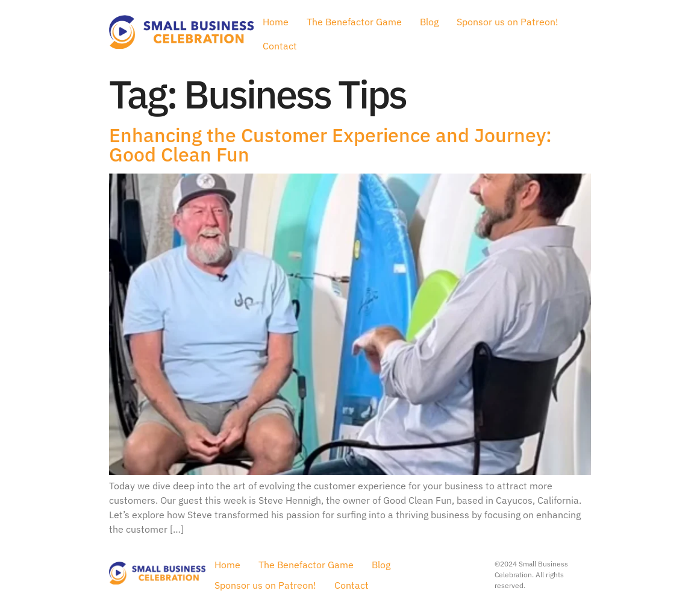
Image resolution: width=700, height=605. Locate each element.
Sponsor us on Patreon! (508, 22)
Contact (280, 46)
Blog (429, 22)
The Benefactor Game (354, 22)
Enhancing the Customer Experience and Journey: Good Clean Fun (330, 145)
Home (276, 22)
